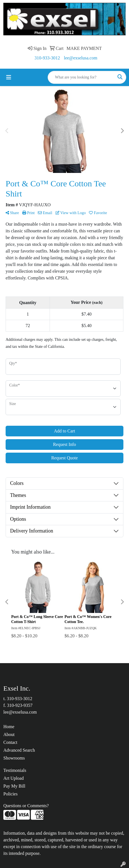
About (9, 734)
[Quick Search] (81, 77)
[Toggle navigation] (9, 77)
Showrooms (14, 758)
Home (9, 727)
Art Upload (13, 778)
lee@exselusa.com (81, 58)
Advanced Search (19, 750)
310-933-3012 (47, 58)
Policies (11, 794)
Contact (10, 742)
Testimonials (15, 770)
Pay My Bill (14, 786)
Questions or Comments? (26, 806)
